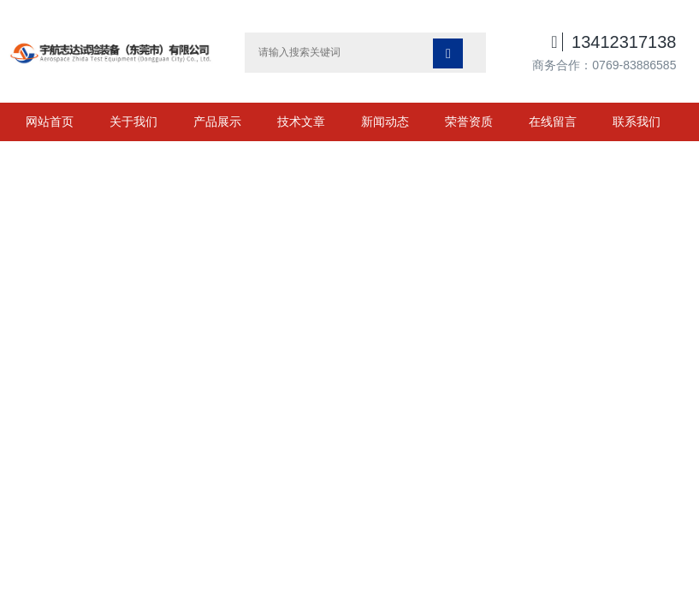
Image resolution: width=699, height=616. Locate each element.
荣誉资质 (469, 121)
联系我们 (637, 121)
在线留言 (553, 121)
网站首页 (50, 121)
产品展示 (217, 121)
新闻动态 (385, 121)
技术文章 (301, 121)
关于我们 (133, 121)
